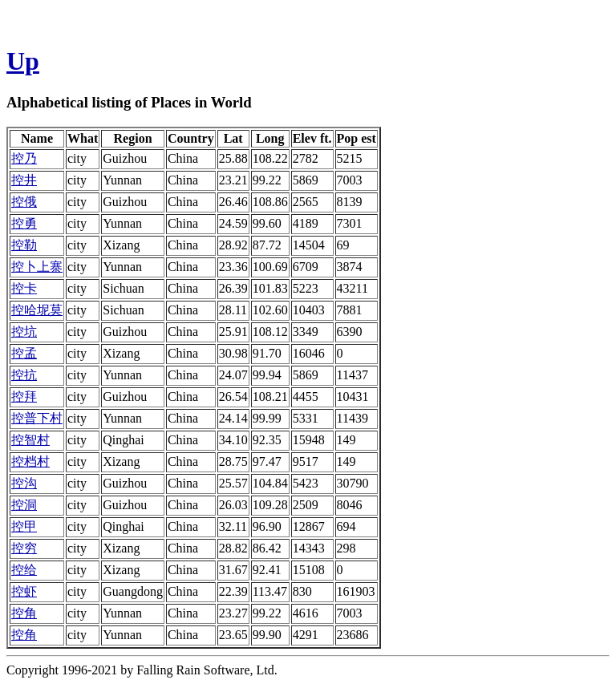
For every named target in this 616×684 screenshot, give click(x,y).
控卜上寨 (37, 267)
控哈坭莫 (37, 310)
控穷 (24, 548)
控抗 (24, 375)
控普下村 (37, 418)
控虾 (24, 591)
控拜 (24, 397)
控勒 (24, 245)
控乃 (24, 158)
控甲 (24, 526)
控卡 (24, 288)
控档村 (30, 461)
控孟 (24, 353)
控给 (24, 570)
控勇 (24, 223)
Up (23, 61)
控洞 (24, 505)
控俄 (24, 202)
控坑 (24, 332)
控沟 (24, 483)
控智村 (30, 440)
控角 (24, 613)
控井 (24, 180)
